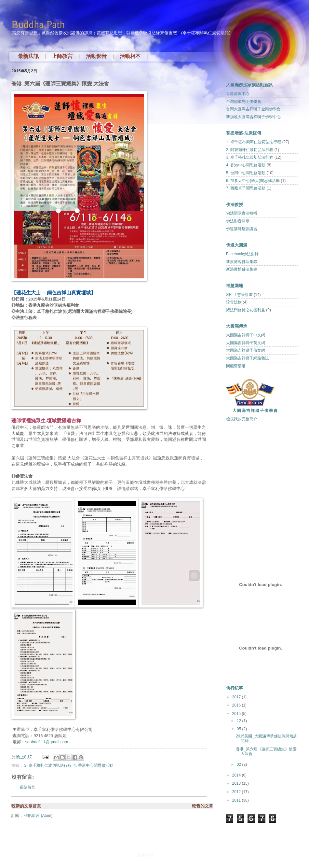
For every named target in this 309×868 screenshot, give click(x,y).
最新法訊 (28, 56)
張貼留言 (27, 787)
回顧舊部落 (236, 366)
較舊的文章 (202, 806)
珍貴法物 (234, 302)
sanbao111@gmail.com (47, 742)
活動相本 (130, 56)
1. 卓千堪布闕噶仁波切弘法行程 (254, 142)
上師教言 (62, 56)
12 (240, 721)
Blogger (164, 855)
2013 (237, 783)
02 (240, 764)
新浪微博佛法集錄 (242, 269)
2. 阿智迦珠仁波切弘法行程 (250, 150)
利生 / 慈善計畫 (239, 295)
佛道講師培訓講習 (242, 229)
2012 (237, 792)
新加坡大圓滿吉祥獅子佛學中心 (253, 117)
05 (240, 729)
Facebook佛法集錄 (242, 254)
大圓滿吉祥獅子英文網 (246, 343)
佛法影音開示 (238, 221)
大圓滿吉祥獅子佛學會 (255, 411)
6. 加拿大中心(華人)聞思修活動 (253, 181)
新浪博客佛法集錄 (242, 262)
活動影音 (96, 56)
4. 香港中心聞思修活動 (93, 765)
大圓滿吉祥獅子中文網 (246, 335)
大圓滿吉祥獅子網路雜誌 (248, 358)
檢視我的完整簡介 (242, 419)
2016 (237, 705)
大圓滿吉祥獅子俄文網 (246, 350)
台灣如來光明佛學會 (244, 102)
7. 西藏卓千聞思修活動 (246, 188)
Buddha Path (38, 24)
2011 (237, 800)
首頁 (37, 806)
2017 (237, 697)
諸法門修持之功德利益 (246, 310)
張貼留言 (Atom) (38, 816)
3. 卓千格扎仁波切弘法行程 (48, 765)
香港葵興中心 (238, 94)
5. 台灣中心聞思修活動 (246, 173)
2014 (237, 775)
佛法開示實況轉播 (242, 213)
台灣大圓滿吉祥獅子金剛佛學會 (253, 109)
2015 (237, 714)
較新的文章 (22, 806)
